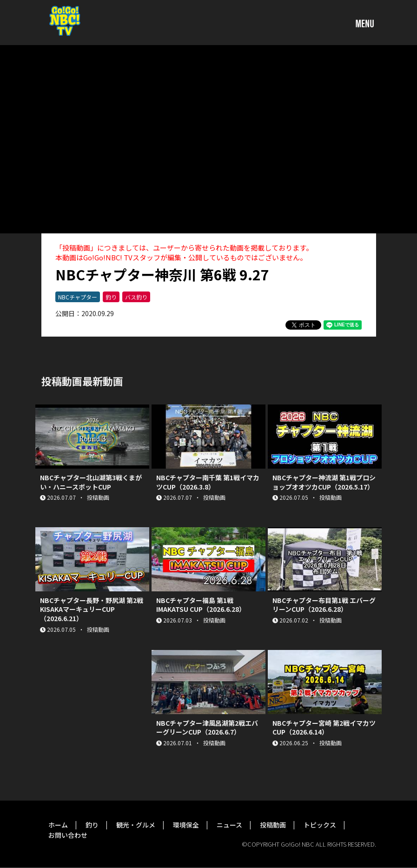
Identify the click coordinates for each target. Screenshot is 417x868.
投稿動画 (273, 825)
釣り (111, 297)
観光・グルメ (136, 825)
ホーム (58, 825)
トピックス (320, 825)
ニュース (229, 825)
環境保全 (186, 825)
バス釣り (136, 297)
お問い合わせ (68, 835)
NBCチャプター (78, 297)
